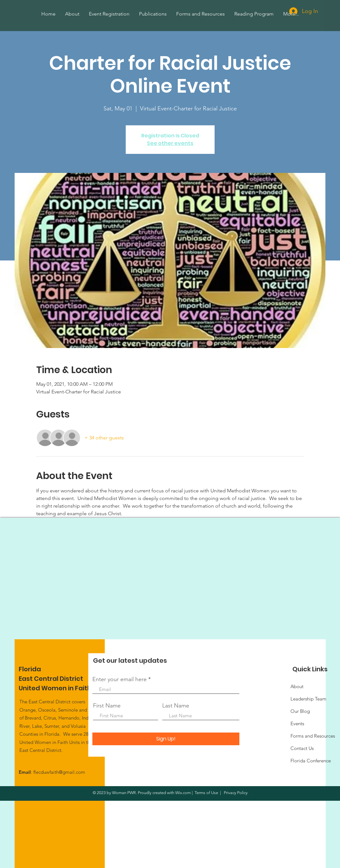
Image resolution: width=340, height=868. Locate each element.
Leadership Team (308, 699)
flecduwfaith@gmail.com (59, 772)
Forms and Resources (313, 736)
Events (297, 723)
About (297, 686)
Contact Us (302, 748)
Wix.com (183, 793)
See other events (170, 143)
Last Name (176, 706)
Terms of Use (206, 793)
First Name (107, 706)
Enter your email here (120, 679)
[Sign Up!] (166, 739)
